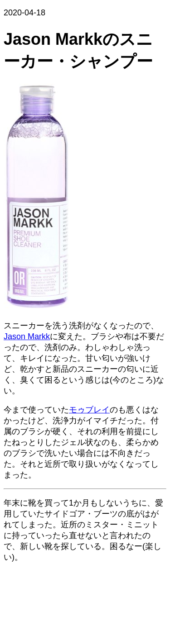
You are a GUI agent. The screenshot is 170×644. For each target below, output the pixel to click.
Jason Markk (27, 336)
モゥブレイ (89, 410)
